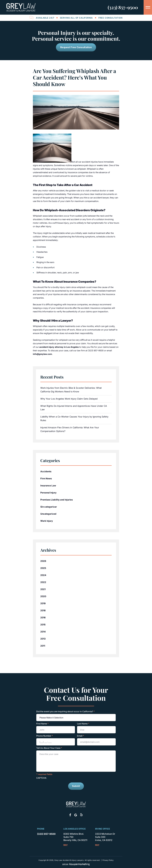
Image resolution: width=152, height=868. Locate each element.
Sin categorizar (49, 507)
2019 (43, 603)
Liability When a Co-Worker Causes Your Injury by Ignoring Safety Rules (74, 419)
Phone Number (45, 736)
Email (81, 736)
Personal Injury (48, 493)
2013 (43, 639)
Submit (76, 786)
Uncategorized (48, 514)
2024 (43, 575)
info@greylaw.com (42, 354)
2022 (43, 582)
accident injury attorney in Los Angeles (59, 347)
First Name (42, 724)
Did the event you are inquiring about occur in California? (66, 711)
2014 (43, 632)
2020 (43, 596)
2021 (43, 589)
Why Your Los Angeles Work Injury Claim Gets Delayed (69, 399)
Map (66, 845)
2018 (43, 610)
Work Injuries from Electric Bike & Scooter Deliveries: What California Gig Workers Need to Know (71, 390)
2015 (43, 625)
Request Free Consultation (76, 47)
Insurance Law (48, 486)
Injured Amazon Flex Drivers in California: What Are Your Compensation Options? (70, 429)
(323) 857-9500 (123, 7)
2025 (43, 568)
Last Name (83, 724)
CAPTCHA (41, 778)
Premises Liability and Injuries (57, 500)
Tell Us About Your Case (49, 748)
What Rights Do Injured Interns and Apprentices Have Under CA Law (74, 408)
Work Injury (47, 521)
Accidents (46, 471)
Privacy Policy (108, 860)
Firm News (46, 479)
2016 (43, 618)
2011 (43, 646)
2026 (43, 561)
